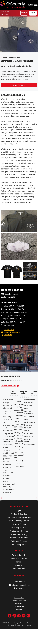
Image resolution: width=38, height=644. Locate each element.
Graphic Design (19, 524)
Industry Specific (19, 545)
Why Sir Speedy (19, 555)
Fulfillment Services (19, 541)
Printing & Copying (19, 514)
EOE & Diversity (19, 606)
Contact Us (19, 575)
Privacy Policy (19, 598)
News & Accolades (19, 558)
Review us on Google (10, 386)
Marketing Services (19, 528)
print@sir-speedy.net (11, 332)
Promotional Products (12, 58)
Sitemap (19, 609)
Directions (7, 335)
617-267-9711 (6, 15)
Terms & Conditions (19, 601)
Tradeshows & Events (19, 531)
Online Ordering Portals (19, 521)
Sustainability (19, 569)
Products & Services (19, 506)
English (30, 5)
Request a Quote (24, 13)
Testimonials (19, 565)
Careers (19, 562)
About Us (19, 551)
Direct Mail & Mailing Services (19, 517)
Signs (19, 511)
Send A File (33, 13)
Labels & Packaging (19, 534)
